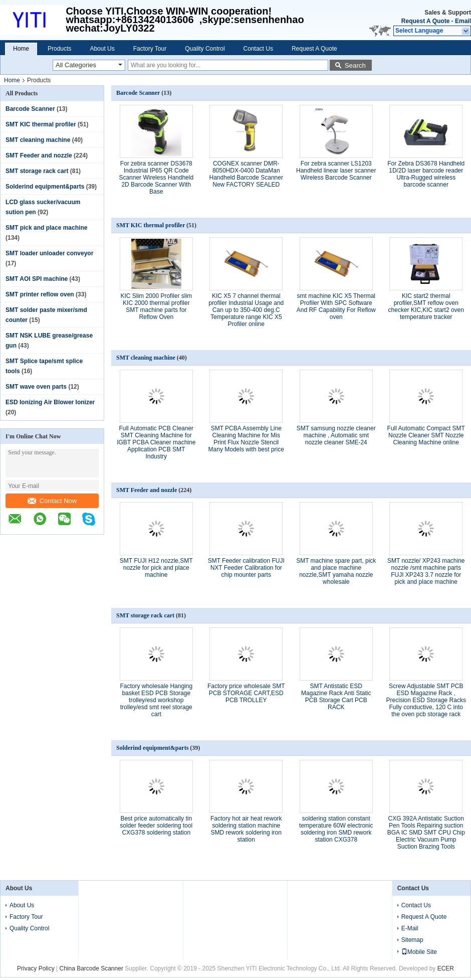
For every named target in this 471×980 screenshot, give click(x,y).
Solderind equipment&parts (45, 187)
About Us (102, 49)
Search (355, 65)
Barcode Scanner (30, 109)
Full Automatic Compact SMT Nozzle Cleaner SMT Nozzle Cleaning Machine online (426, 435)
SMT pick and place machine (46, 228)
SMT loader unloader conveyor (49, 253)
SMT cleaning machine (38, 140)
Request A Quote (425, 21)
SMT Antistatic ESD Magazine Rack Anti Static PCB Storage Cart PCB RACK (336, 697)
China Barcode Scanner (91, 968)
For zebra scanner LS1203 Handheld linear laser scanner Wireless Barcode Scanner (336, 171)
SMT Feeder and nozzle (39, 155)
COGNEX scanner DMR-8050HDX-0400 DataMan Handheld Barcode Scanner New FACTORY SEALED (246, 174)
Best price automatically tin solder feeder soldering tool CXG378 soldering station (156, 826)
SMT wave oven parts (36, 387)
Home (21, 49)
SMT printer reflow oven (40, 294)
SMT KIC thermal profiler (41, 124)
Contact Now (52, 501)
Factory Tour (150, 49)
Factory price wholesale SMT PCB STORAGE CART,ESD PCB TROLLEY (246, 693)
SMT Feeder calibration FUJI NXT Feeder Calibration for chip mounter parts (246, 568)
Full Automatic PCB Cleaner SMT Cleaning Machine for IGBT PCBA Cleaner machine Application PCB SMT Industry (156, 442)
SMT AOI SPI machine (37, 279)
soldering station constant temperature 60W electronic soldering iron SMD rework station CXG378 (336, 829)
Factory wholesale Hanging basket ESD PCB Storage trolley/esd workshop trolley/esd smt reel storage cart (156, 700)
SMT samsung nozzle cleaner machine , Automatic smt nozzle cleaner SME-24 (336, 435)
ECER (446, 968)
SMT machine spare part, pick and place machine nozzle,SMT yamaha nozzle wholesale (336, 571)
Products (59, 49)
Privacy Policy (36, 968)
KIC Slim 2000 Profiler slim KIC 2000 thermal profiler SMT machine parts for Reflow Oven (156, 306)
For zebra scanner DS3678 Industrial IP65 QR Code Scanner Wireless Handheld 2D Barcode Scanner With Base (156, 178)
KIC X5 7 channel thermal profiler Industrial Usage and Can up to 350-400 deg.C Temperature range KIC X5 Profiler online (246, 310)
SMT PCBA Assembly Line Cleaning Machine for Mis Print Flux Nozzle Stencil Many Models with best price (246, 439)
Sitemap (412, 940)
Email (463, 21)
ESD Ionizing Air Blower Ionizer (50, 402)
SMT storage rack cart (37, 171)
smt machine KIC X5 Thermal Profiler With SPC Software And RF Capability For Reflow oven (336, 306)
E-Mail (410, 928)
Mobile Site (419, 952)
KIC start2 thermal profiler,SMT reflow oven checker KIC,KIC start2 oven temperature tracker (426, 306)
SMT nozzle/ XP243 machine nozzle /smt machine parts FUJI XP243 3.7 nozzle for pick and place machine (426, 571)
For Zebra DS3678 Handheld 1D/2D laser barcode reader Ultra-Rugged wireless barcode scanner (426, 174)
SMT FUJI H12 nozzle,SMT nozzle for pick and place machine (156, 568)
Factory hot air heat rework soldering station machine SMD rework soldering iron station (246, 829)
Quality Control (205, 49)
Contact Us (258, 49)
